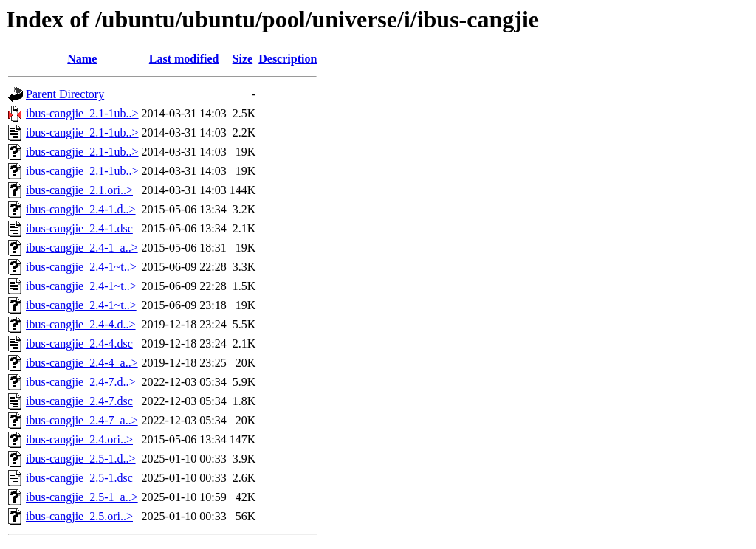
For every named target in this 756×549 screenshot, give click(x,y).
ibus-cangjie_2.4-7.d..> (81, 382)
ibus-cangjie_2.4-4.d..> (81, 324)
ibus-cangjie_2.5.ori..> (79, 516)
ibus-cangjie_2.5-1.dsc (79, 478)
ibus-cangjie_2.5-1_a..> (82, 497)
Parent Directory (65, 94)
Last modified (184, 59)
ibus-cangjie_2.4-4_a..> (82, 363)
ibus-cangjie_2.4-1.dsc (79, 228)
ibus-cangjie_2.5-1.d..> (81, 459)
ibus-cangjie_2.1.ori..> (79, 190)
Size (243, 59)
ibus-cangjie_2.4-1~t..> (81, 267)
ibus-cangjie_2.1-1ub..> (82, 113)
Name (82, 59)
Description (288, 59)
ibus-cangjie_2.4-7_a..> (82, 420)
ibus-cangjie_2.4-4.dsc (79, 343)
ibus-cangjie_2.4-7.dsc (79, 401)
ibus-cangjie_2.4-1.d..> (81, 209)
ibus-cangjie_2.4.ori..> (79, 439)
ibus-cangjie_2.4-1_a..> (82, 248)
